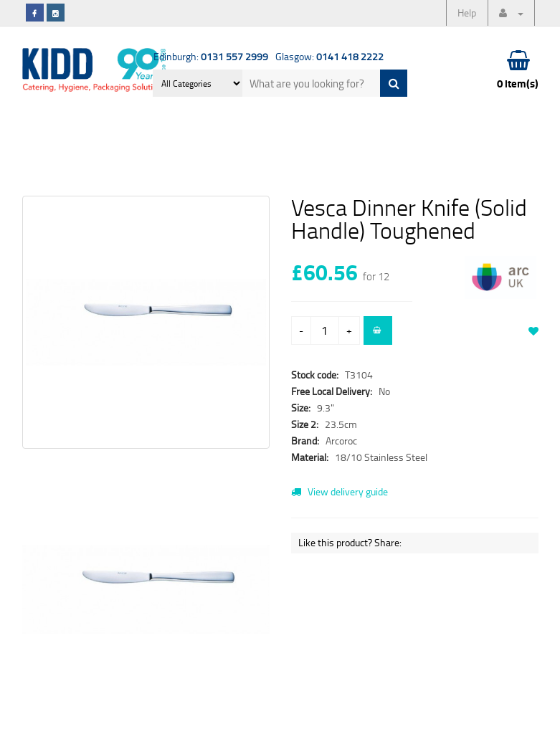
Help (467, 13)
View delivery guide (340, 491)
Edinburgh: (211, 56)
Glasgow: (329, 56)
